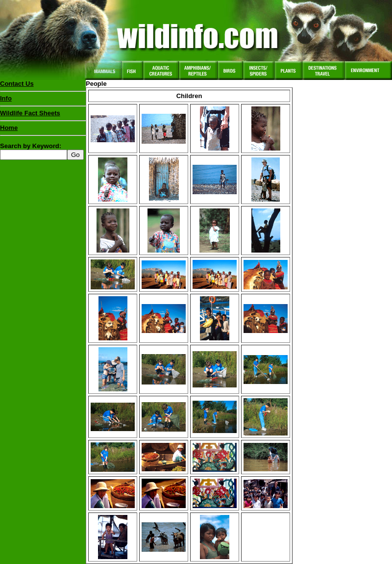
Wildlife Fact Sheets (43, 115)
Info (6, 98)
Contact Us (17, 84)
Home (9, 128)
